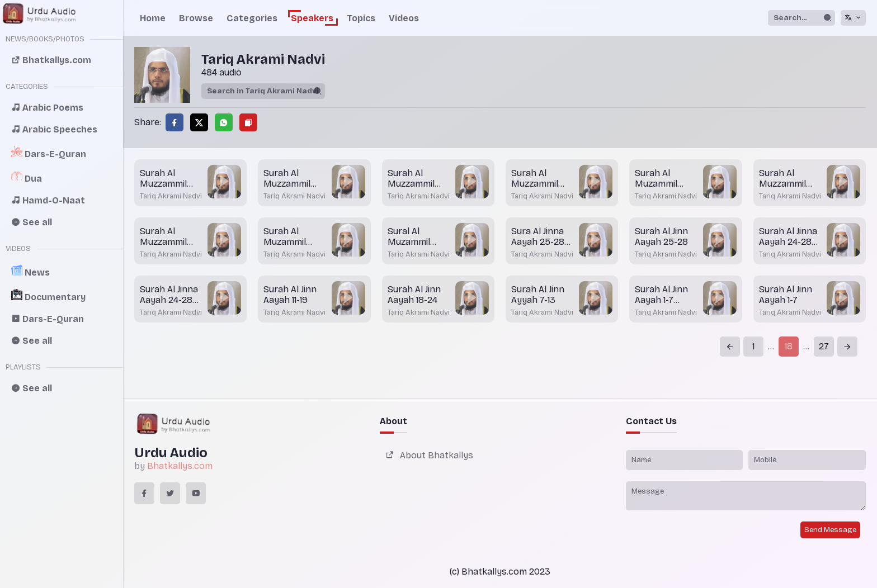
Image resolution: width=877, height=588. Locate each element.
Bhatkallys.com (180, 466)
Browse (196, 18)
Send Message (830, 530)
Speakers (312, 18)
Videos (404, 18)
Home (153, 18)
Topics (361, 18)
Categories (252, 18)
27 (824, 346)
